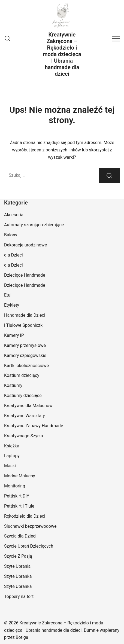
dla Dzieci (13, 255)
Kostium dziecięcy (22, 375)
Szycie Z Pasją (18, 556)
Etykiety (12, 305)
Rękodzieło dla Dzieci (25, 516)
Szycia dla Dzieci (20, 536)
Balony (11, 235)
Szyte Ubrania (17, 566)
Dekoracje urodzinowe (25, 245)
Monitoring (15, 486)
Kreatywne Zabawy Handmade (34, 426)
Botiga (22, 637)
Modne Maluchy (20, 476)
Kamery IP (14, 335)
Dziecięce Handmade (25, 275)
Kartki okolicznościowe (26, 366)
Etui (8, 295)
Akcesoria (14, 215)
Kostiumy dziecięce (23, 396)
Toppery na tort (19, 596)
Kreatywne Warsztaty (25, 416)
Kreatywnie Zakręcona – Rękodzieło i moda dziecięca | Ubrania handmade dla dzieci (62, 54)
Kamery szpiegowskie (25, 355)
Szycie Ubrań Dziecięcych (29, 546)
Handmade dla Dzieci (25, 315)
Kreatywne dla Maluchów (28, 406)
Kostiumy (13, 385)
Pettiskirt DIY (17, 496)
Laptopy (12, 456)
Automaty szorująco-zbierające (34, 225)
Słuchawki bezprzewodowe (30, 526)
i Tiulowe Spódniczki (24, 325)
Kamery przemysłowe (25, 345)
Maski (10, 466)
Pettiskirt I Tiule (19, 506)
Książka (12, 446)
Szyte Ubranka (18, 576)
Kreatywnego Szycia (24, 436)
